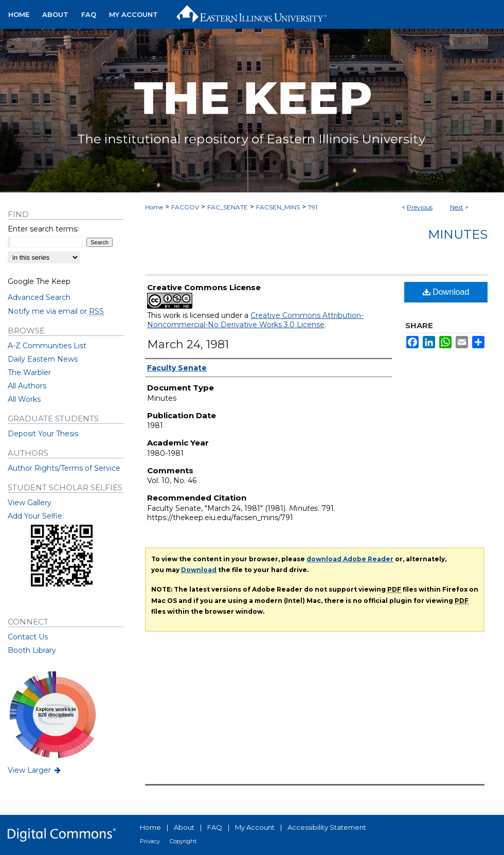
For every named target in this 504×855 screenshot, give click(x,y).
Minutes (458, 234)
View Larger (35, 770)
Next (457, 207)
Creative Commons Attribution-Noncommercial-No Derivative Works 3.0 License (255, 320)
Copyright (183, 841)
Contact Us (28, 637)
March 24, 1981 (188, 344)
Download (446, 292)
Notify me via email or (56, 311)
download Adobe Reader (350, 559)
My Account (255, 827)
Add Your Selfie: (36, 516)
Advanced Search (39, 297)
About (184, 827)
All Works (24, 399)
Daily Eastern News (43, 359)
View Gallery (30, 503)
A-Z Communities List (47, 346)
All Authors (27, 386)
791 (313, 207)
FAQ (215, 827)
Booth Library (32, 650)
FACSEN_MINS (278, 207)
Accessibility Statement (327, 827)
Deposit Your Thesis (43, 434)
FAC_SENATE (228, 207)
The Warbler (29, 372)
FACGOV (185, 207)
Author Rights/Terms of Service (64, 468)
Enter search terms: (43, 229)
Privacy (150, 841)
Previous (420, 207)
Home (154, 207)
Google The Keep (39, 281)
